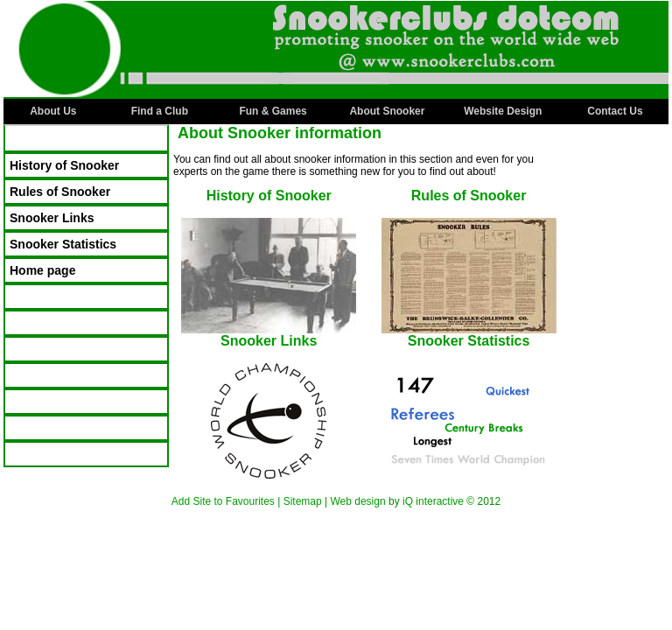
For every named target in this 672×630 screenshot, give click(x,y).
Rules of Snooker (60, 192)
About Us (53, 111)
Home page (42, 270)
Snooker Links (52, 218)
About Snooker (387, 111)
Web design (357, 501)
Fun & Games (273, 111)
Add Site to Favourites (223, 501)
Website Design (503, 111)
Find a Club (160, 111)
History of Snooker (64, 165)
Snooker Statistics (63, 244)
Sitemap (303, 501)
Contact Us (615, 111)
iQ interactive (433, 501)
